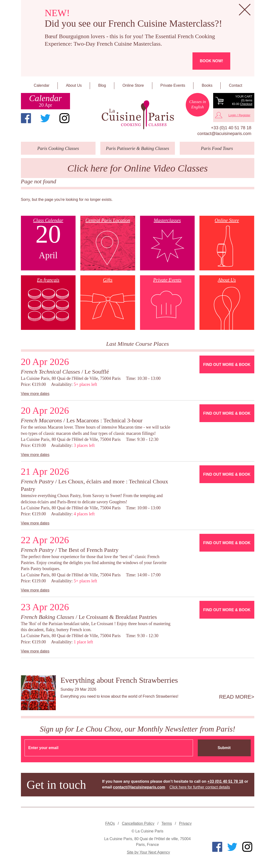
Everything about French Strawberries (119, 680)
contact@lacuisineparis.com (224, 134)
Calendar (42, 85)
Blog (102, 85)
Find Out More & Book (227, 365)
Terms (167, 823)
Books (207, 85)
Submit (224, 748)
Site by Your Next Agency (148, 852)
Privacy (185, 823)
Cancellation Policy (138, 823)
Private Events (173, 85)
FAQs (110, 823)
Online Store (133, 85)
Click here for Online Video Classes (138, 168)
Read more (235, 697)
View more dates (35, 394)
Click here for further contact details (200, 787)
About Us (74, 85)
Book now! (211, 61)
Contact (236, 85)
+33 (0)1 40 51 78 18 (231, 128)
